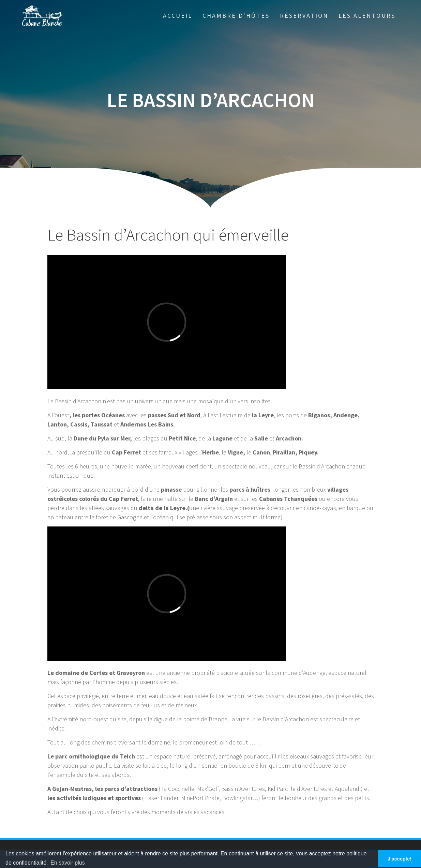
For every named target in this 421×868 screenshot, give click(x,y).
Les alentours (367, 16)
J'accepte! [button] (400, 859)
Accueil (178, 16)
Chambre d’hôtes (236, 16)
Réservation (304, 16)
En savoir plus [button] (68, 863)
